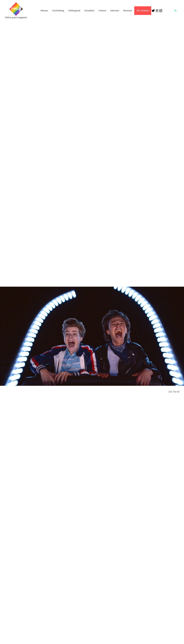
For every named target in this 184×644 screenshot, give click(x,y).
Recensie (128, 11)
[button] (175, 11)
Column (102, 11)
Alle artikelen (143, 11)
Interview (115, 11)
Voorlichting (58, 11)
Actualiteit (89, 11)
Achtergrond (74, 11)
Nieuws (44, 11)
